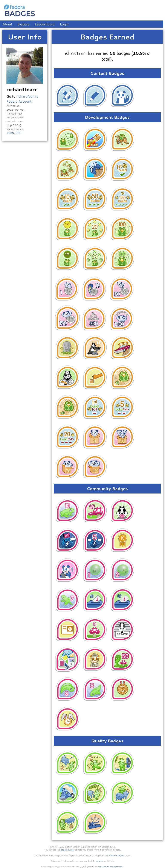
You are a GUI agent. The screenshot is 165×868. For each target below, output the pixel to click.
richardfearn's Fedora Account (22, 99)
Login (64, 24)
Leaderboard (45, 24)
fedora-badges (116, 855)
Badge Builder (68, 850)
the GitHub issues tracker (111, 866)
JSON (10, 133)
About (7, 24)
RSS (18, 133)
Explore (23, 24)
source (100, 861)
